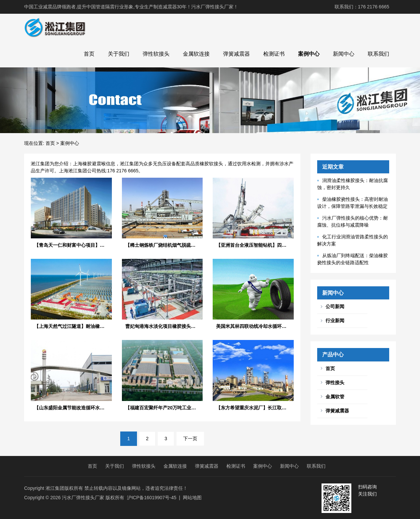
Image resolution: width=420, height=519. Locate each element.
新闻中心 (344, 54)
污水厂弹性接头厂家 (83, 498)
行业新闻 (335, 321)
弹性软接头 (156, 54)
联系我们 (378, 54)
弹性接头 (335, 383)
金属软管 (335, 397)
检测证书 (274, 54)
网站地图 (192, 498)
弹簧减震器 (236, 54)
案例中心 (309, 54)
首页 (89, 54)
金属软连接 (196, 54)
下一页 (190, 439)
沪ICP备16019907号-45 (152, 498)
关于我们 (119, 54)
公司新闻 (335, 306)
